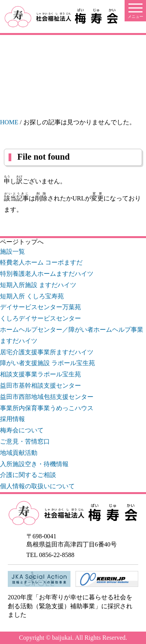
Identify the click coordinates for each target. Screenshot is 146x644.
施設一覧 (12, 252)
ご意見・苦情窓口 (25, 441)
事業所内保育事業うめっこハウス (47, 408)
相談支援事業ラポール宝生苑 (40, 374)
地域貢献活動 (19, 453)
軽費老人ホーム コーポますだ (41, 262)
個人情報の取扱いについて (37, 486)
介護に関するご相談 (28, 475)
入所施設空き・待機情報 (34, 464)
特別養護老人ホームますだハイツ (47, 274)
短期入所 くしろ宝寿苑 (32, 296)
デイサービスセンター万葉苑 (40, 307)
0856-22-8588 (57, 555)
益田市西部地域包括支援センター (47, 397)
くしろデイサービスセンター (40, 318)
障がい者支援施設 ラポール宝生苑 (47, 363)
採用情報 (12, 419)
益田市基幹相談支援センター (40, 386)
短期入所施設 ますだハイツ (38, 285)
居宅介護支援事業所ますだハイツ (47, 352)
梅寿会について (22, 430)
